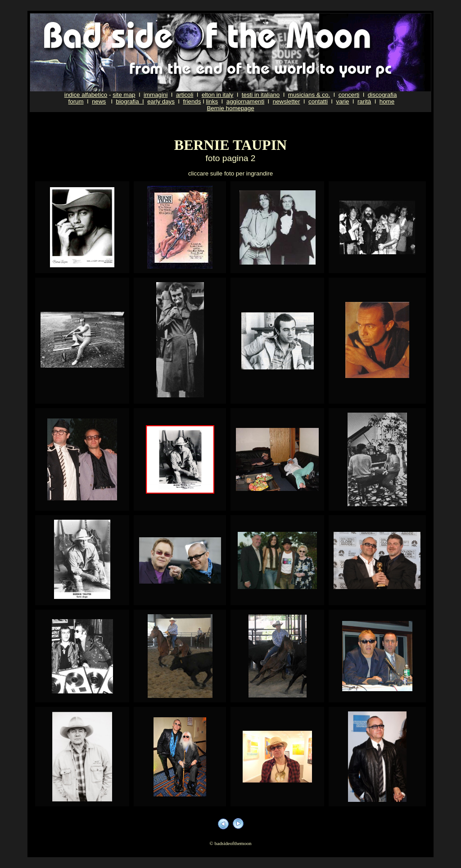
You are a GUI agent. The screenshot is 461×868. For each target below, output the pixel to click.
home (387, 101)
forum (76, 101)
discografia (382, 95)
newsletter (287, 101)
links (212, 101)
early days (161, 101)
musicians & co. (309, 95)
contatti (318, 101)
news (99, 101)
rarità (364, 101)
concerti (349, 95)
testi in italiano (261, 95)
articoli (185, 95)
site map (124, 95)
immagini (156, 95)
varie (342, 101)
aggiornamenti (245, 101)
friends (192, 101)
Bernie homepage (230, 108)
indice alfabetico (86, 95)
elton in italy (217, 95)
